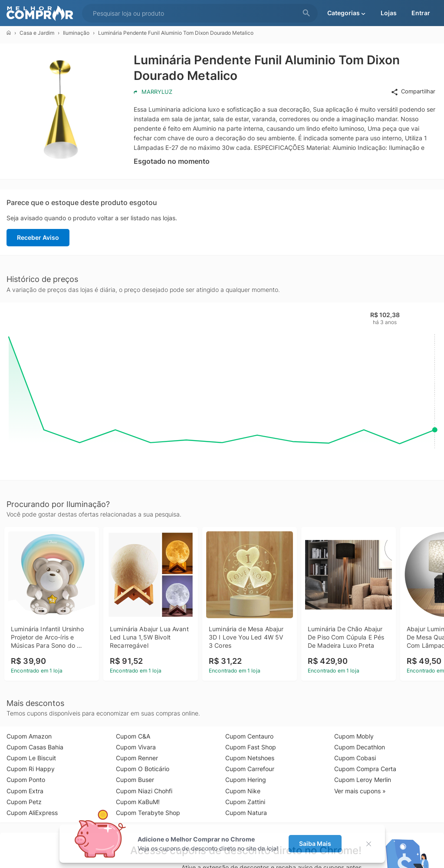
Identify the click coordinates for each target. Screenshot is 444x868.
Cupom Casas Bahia (35, 747)
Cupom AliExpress (32, 813)
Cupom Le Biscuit (31, 758)
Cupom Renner (137, 758)
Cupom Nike (243, 791)
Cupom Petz (24, 802)
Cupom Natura (246, 813)
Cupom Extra (25, 791)
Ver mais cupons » (360, 791)
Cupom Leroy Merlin (363, 780)
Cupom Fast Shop (251, 747)
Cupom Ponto (26, 780)
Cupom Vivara (136, 747)
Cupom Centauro (249, 736)
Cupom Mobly (354, 736)
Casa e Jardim (37, 33)
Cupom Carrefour (250, 769)
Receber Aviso (38, 237)
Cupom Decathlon (360, 747)
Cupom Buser (135, 780)
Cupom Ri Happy (31, 769)
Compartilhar (413, 92)
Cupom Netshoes (250, 758)
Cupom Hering (246, 780)
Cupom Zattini (245, 802)
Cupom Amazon (29, 736)
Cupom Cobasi (355, 758)
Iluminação (76, 33)
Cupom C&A (133, 736)
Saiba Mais (315, 843)
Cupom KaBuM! (138, 802)
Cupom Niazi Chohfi (144, 791)
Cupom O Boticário (143, 769)
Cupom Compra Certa (365, 769)
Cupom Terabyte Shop (148, 813)
